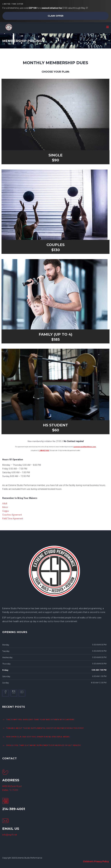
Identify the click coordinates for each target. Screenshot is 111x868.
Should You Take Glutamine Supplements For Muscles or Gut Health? (43, 745)
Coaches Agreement (12, 515)
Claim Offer (56, 16)
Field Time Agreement (13, 519)
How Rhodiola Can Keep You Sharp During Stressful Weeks (38, 737)
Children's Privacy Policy (96, 862)
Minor (5, 507)
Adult (5, 504)
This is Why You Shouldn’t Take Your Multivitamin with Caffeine (40, 720)
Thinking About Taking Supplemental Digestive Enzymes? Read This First (45, 728)
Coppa (5, 511)
